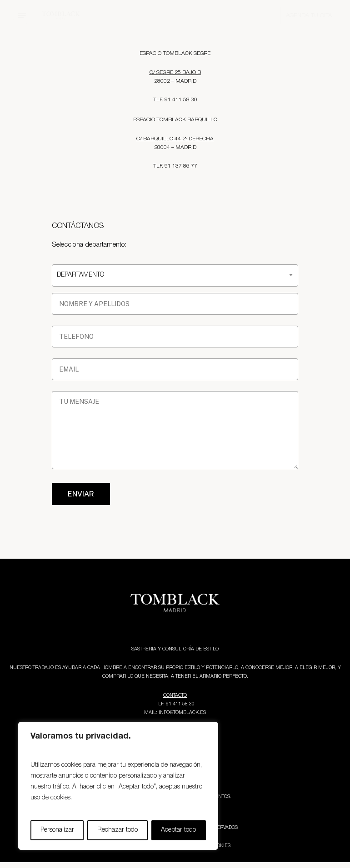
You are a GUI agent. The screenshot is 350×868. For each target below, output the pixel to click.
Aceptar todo (178, 830)
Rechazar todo (117, 830)
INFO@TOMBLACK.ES (182, 713)
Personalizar (57, 830)
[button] (22, 16)
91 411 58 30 (180, 704)
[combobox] (175, 275)
